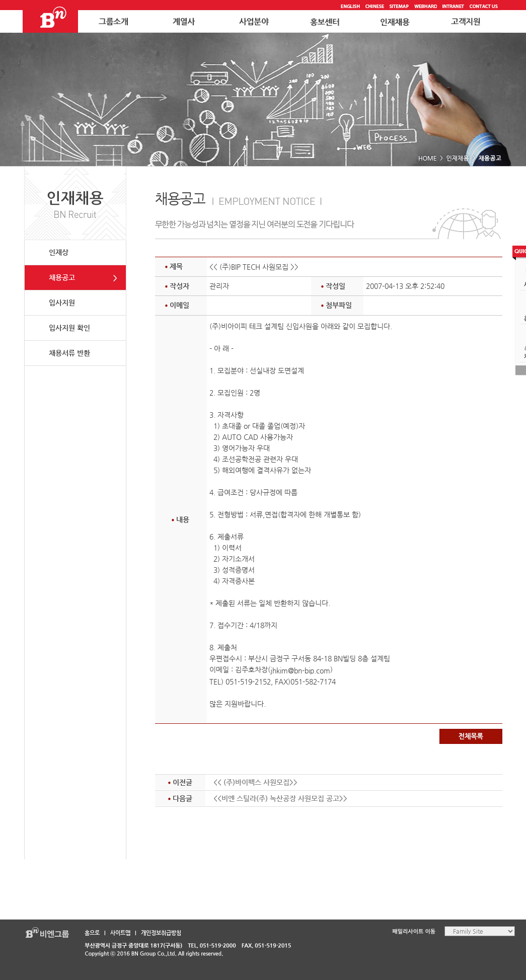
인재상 (59, 252)
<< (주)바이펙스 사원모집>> (255, 782)
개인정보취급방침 (161, 933)
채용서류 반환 (69, 353)
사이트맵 (120, 933)
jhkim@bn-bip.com (300, 670)
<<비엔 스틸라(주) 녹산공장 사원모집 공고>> (280, 798)
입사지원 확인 (69, 328)
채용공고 (62, 277)
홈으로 (92, 933)
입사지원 (62, 303)
